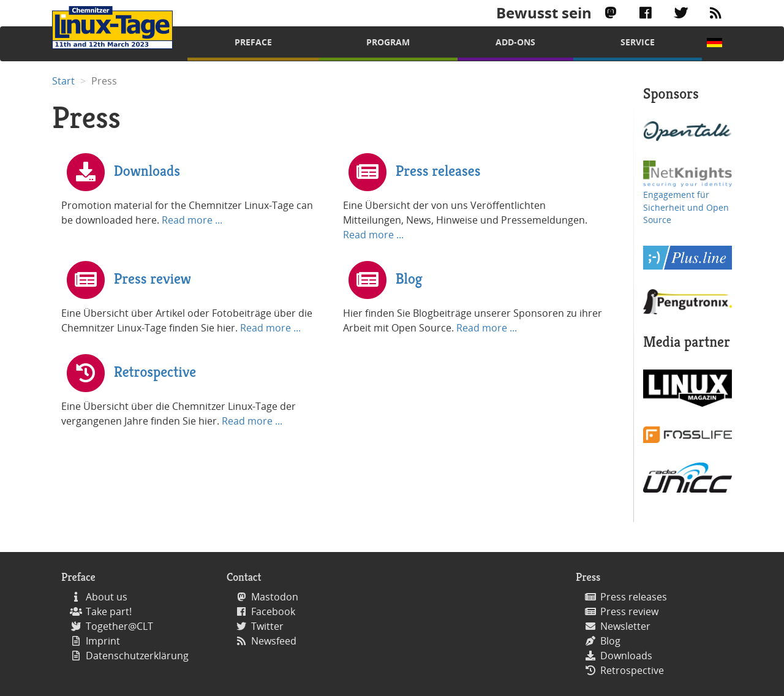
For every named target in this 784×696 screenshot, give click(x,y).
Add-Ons (515, 42)
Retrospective (155, 371)
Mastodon (275, 597)
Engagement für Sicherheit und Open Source (686, 207)
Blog (409, 278)
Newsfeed (274, 641)
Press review (153, 278)
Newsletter (625, 626)
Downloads (147, 170)
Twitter (267, 626)
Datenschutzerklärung (137, 656)
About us (107, 597)
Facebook (273, 611)
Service (638, 42)
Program (388, 42)
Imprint (103, 641)
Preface (253, 42)
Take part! (109, 611)
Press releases (438, 170)
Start (63, 81)
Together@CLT (119, 626)
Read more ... (192, 220)
